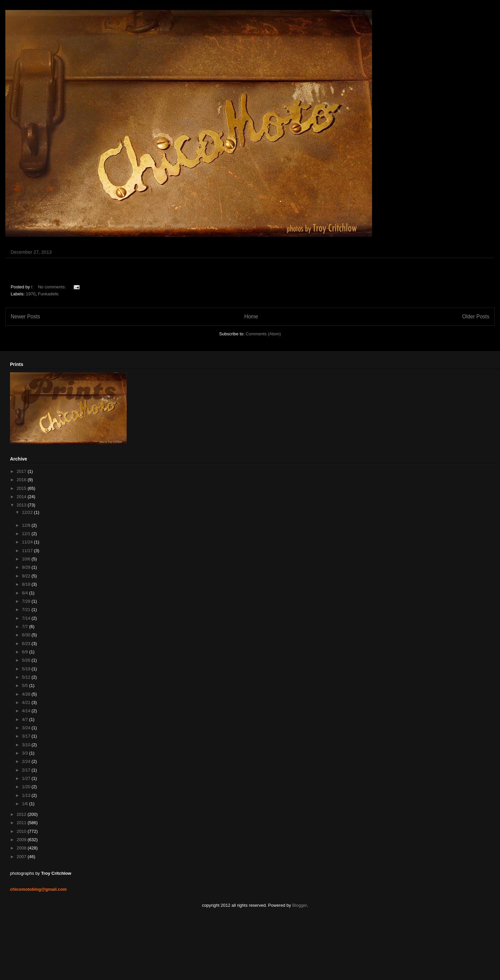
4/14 (27, 711)
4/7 (26, 719)
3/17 (27, 736)
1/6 (26, 804)
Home (251, 317)
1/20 (27, 787)
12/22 (28, 512)
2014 (22, 497)
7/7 (26, 627)
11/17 (28, 551)
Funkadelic (48, 294)
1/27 (27, 778)
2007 (22, 857)
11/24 (28, 542)
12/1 (27, 534)
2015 (22, 488)
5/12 (27, 677)
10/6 (27, 559)
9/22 (27, 576)
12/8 (27, 525)
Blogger (300, 905)
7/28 (27, 601)
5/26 (27, 660)
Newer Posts (25, 317)
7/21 (27, 610)
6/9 (26, 652)
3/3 (26, 753)
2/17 (27, 770)
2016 (22, 480)
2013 (22, 505)
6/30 (27, 635)
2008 (22, 848)
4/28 (27, 694)
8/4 (26, 593)
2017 (22, 471)
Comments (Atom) (263, 334)
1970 (31, 294)
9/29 (27, 567)
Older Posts (476, 317)
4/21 (27, 702)
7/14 (27, 618)
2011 (22, 823)
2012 (22, 814)
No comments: (52, 287)
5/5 (26, 685)
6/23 (27, 644)
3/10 (27, 745)
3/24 (27, 728)
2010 (22, 831)
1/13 (27, 795)
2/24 (27, 761)
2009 (22, 840)
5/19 (27, 669)
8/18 (27, 584)
